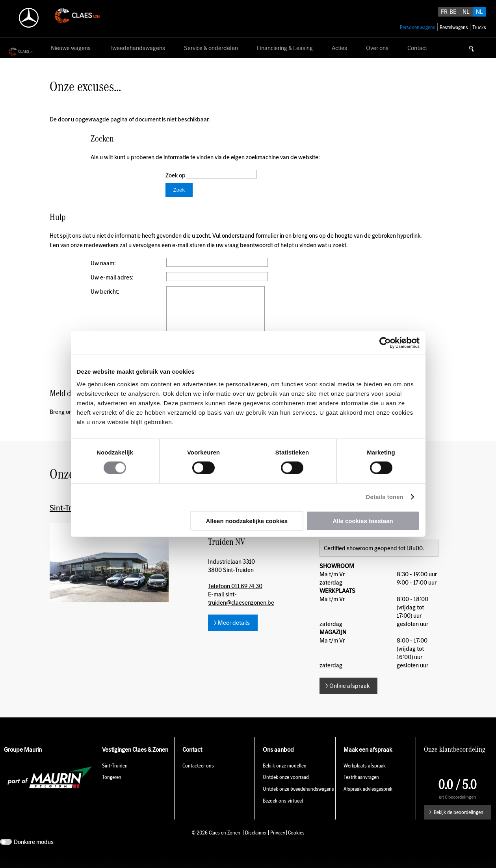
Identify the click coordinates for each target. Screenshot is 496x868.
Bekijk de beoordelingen (459, 824)
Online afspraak (349, 698)
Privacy (278, 845)
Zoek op (176, 175)
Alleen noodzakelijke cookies (247, 521)
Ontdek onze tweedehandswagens (298, 801)
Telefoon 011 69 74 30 (235, 598)
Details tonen (385, 497)
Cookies (296, 845)
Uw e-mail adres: (112, 277)
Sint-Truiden (115, 778)
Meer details (234, 634)
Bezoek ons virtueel (283, 813)
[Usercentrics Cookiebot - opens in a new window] (385, 343)
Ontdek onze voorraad (286, 789)
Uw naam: (103, 263)
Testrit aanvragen (361, 789)
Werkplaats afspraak (365, 778)
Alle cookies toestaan (363, 521)
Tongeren (112, 789)
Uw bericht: (105, 292)
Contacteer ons (198, 778)
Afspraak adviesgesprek (368, 801)
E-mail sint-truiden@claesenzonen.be (241, 610)
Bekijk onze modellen (285, 778)
